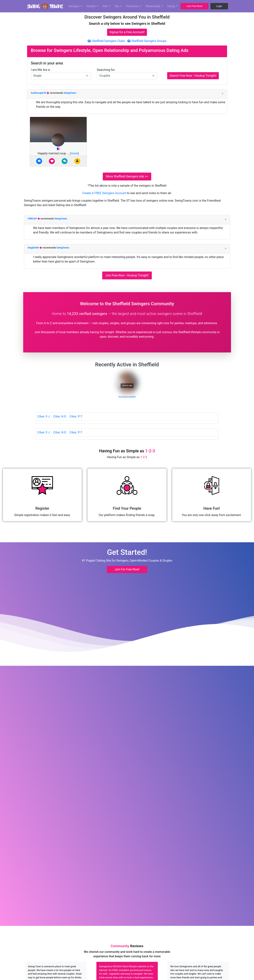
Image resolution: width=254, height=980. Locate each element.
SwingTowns (70, 93)
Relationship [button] (153, 6)
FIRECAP (33, 219)
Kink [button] (105, 6)
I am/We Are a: (41, 70)
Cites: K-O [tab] (60, 416)
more (74, 153)
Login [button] (219, 6)
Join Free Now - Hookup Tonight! (127, 275)
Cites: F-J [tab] (44, 416)
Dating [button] (171, 6)
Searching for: (106, 70)
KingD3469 (34, 248)
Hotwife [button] (91, 6)
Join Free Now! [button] (194, 6)
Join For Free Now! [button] (127, 569)
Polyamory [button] (133, 6)
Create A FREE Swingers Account (104, 193)
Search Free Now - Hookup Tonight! (193, 76)
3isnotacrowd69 (127, 397)
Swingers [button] (74, 6)
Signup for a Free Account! (127, 32)
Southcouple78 (39, 93)
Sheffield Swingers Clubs (106, 41)
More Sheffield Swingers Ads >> (127, 176)
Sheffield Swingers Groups (147, 41)
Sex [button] (117, 6)
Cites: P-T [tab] (76, 416)
